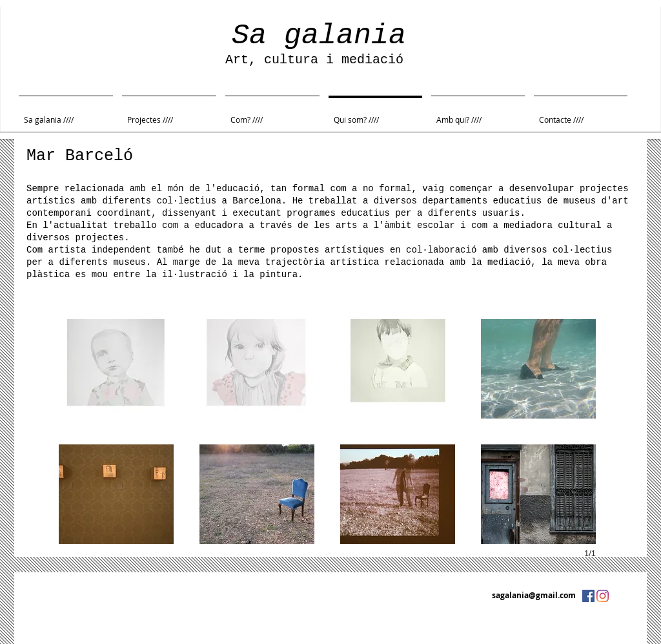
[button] (116, 369)
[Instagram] (603, 596)
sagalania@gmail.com (534, 595)
